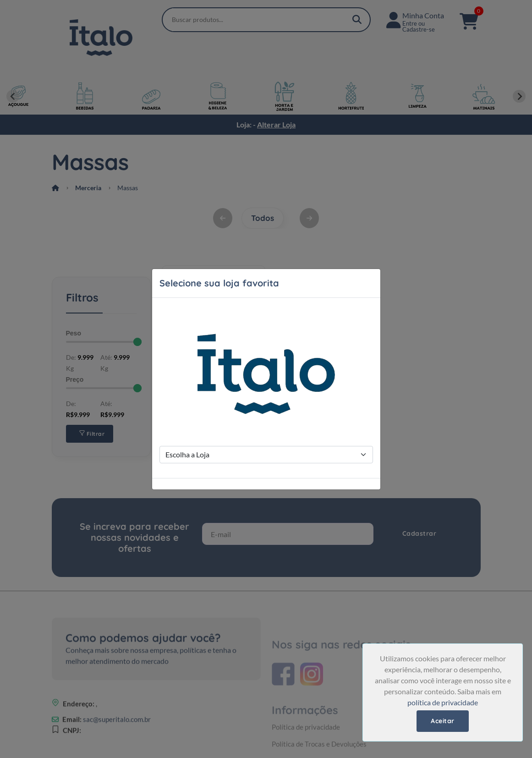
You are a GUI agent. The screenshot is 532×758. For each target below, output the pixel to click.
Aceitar (443, 721)
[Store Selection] (266, 455)
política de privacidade (443, 702)
